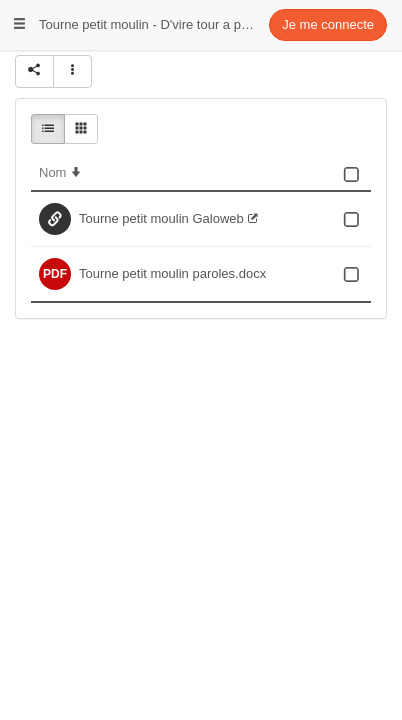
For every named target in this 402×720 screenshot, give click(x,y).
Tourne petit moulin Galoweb (161, 218)
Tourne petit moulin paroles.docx (172, 273)
